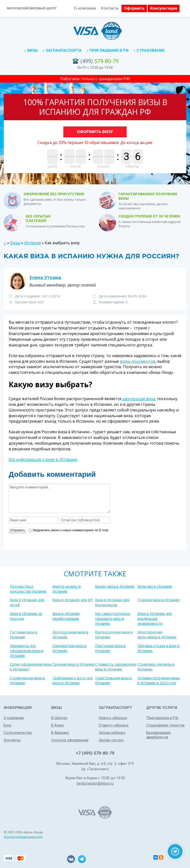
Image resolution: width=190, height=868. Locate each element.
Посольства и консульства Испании (28, 589)
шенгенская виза (139, 399)
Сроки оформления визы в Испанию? (31, 667)
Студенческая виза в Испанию (27, 680)
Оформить (134, 8)
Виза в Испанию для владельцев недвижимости (155, 618)
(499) (99, 61)
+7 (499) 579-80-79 (95, 753)
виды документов (138, 361)
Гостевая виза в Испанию (24, 635)
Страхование (151, 50)
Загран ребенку (112, 733)
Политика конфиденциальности (23, 837)
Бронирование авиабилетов (158, 735)
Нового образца (113, 718)
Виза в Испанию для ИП (73, 600)
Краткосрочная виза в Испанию (114, 635)
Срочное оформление (70, 740)
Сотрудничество (18, 733)
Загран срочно (111, 740)
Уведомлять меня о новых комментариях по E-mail (68, 530)
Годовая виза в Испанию (159, 600)
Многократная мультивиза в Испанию (157, 635)
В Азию (58, 725)
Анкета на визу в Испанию (67, 589)
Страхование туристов (165, 725)
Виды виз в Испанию (155, 586)
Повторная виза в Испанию (110, 648)
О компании (85, 8)
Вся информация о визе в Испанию (43, 459)
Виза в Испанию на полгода (26, 616)
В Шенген (59, 718)
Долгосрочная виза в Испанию (70, 635)
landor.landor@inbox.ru (95, 783)
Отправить (18, 530)
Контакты (110, 8)
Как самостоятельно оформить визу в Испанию (113, 618)
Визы (33, 50)
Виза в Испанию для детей (27, 602)
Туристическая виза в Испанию (113, 680)
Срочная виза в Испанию (73, 664)
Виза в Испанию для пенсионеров (112, 602)
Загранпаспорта (64, 50)
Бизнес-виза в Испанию (115, 586)
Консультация (164, 8)
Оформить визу (95, 132)
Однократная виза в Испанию (70, 648)
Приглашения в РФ (109, 50)
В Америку (60, 733)
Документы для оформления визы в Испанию (27, 651)
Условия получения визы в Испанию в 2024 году (159, 680)
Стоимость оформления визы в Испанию (116, 667)
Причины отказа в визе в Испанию (159, 648)
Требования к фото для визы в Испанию (73, 680)
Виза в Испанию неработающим (66, 616)
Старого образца (114, 725)
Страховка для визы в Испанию (156, 667)
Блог (8, 725)
